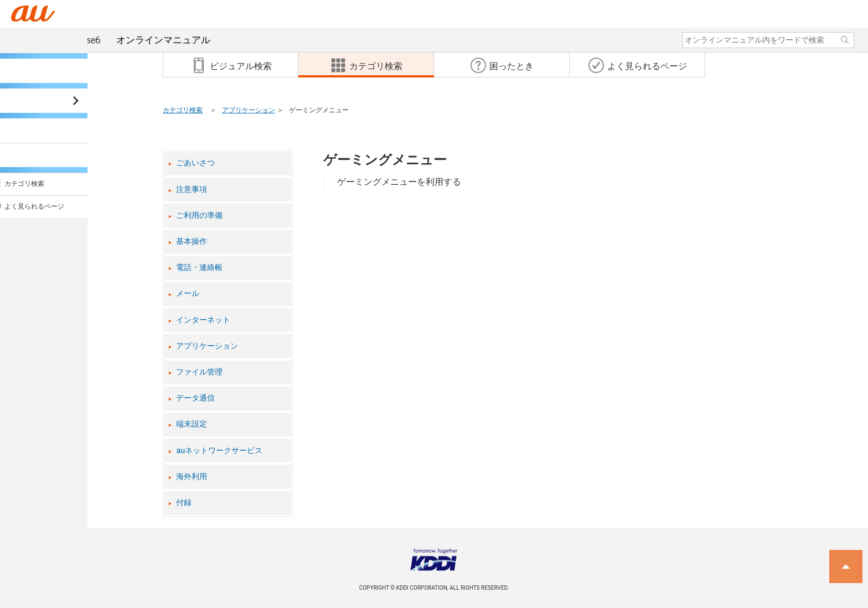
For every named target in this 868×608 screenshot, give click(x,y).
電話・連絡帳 (199, 267)
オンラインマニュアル (121, 40)
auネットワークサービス (219, 451)
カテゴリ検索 (183, 110)
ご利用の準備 (199, 215)
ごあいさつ (195, 163)
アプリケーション (249, 110)
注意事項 (192, 189)
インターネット (203, 320)
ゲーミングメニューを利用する (399, 182)
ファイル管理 (199, 372)
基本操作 (192, 241)
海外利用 (192, 477)
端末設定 (192, 424)
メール (188, 293)
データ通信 (195, 398)
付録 (184, 503)
